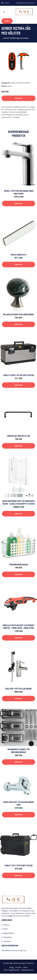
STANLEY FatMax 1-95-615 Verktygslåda (19, 375)
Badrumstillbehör (24, 83)
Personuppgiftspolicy (12, 970)
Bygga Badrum (9, 933)
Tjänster (6, 925)
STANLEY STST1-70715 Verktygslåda (18, 865)
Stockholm (6, 3)
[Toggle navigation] (4, 12)
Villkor (25, 967)
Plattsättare (8, 937)
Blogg (12, 967)
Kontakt (18, 967)
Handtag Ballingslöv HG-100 (18, 436)
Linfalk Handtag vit (19, 255)
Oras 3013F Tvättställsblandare (19, 689)
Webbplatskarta (27, 970)
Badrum (14, 83)
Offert (7, 21)
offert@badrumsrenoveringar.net (25, 3)
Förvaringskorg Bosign (18, 564)
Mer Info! (19, 98)
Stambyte (7, 941)
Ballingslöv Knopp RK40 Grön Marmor (18, 314)
